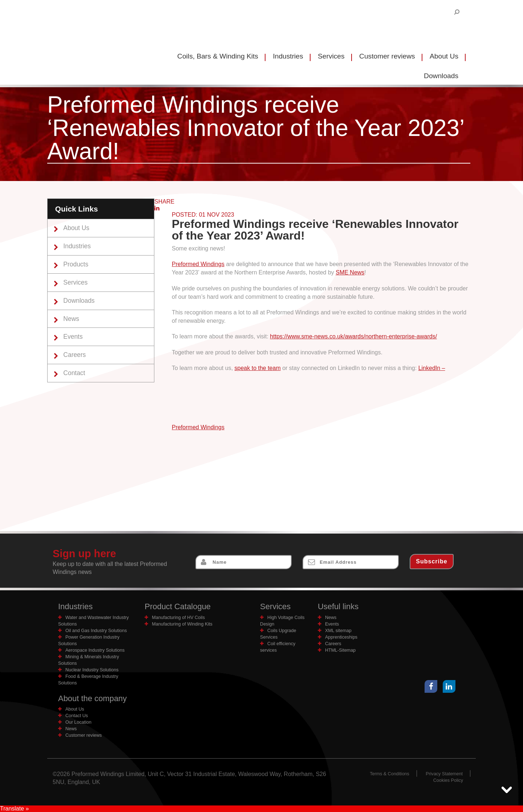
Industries (288, 56)
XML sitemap (338, 630)
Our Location (79, 722)
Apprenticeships (342, 637)
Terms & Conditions (388, 774)
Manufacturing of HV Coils (179, 617)
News (72, 319)
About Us (444, 56)
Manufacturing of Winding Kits (183, 624)
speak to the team (258, 368)
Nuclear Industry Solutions (92, 670)
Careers (75, 355)
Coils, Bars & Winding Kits (218, 56)
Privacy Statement (444, 774)
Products (76, 265)
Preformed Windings (198, 264)
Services (331, 56)
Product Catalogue (178, 606)
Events (74, 337)
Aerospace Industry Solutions (96, 650)
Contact (75, 374)
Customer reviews (387, 56)
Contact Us (77, 715)
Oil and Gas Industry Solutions (97, 630)
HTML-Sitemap (341, 650)
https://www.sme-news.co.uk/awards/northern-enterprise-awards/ (353, 336)
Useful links (338, 606)
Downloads (80, 301)
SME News (350, 272)
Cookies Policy (448, 780)
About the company (93, 698)
